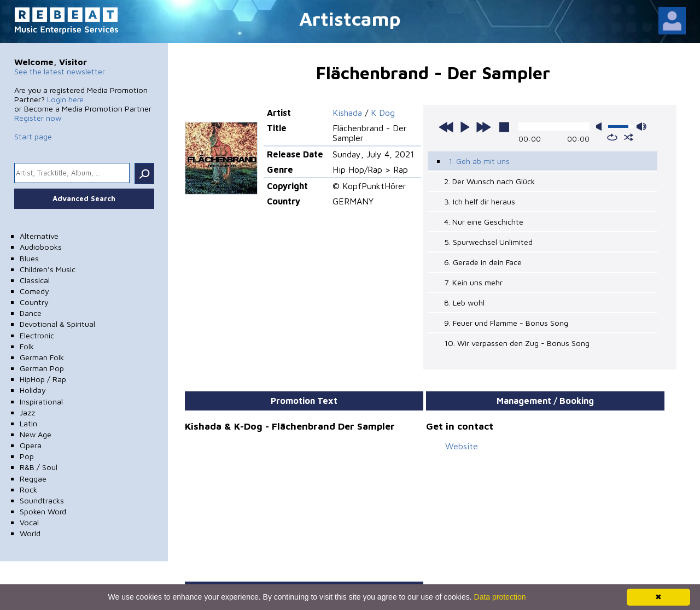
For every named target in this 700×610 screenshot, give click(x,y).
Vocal (29, 522)
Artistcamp (350, 18)
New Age (36, 434)
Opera (31, 445)
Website (462, 446)
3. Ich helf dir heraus (480, 201)
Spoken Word (43, 511)
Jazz (27, 412)
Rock (28, 489)
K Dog (383, 113)
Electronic (37, 335)
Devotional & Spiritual (57, 324)
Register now (38, 118)
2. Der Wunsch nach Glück (489, 181)
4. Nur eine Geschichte (484, 222)
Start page (33, 136)
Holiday (33, 390)
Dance (31, 313)
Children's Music (48, 269)
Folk (27, 346)
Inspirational (41, 401)
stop (504, 127)
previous (446, 127)
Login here (65, 99)
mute (601, 127)
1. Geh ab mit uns (479, 161)
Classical (35, 280)
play (465, 127)
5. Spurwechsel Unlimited (488, 242)
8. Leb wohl (464, 303)
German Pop (42, 368)
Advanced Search (84, 198)
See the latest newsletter (60, 71)
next (483, 127)
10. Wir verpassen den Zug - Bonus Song (517, 343)
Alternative (39, 236)
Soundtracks (42, 500)
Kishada (347, 113)
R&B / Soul (39, 467)
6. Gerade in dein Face (483, 262)
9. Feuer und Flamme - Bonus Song (506, 323)
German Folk (42, 357)
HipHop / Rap (43, 379)
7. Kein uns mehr (473, 282)
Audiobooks (41, 247)
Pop (27, 456)
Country (34, 302)
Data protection (500, 597)
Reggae (33, 479)
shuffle (629, 137)
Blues (29, 258)
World (30, 533)
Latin (28, 423)
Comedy (34, 291)
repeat (612, 137)
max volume (641, 127)
